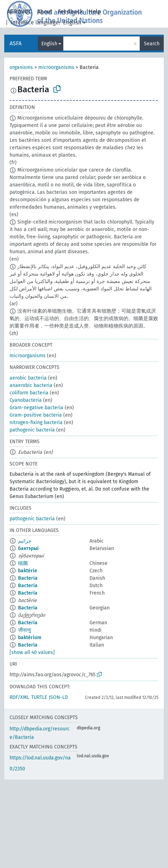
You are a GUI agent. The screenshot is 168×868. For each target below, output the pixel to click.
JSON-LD (58, 697)
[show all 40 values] (32, 652)
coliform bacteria (29, 393)
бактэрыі (28, 548)
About (45, 11)
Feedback (71, 11)
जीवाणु (24, 630)
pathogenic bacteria (32, 430)
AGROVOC (19, 11)
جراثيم (25, 541)
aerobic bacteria (28, 378)
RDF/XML (19, 697)
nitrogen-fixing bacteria (36, 423)
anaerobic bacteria (31, 385)
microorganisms (56, 67)
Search (152, 44)
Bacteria (28, 578)
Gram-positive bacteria (36, 415)
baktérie (28, 571)
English (72, 22)
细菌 (23, 563)
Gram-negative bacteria (36, 408)
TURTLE (39, 697)
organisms (21, 67)
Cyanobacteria (26, 400)
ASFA (16, 43)
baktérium (30, 638)
